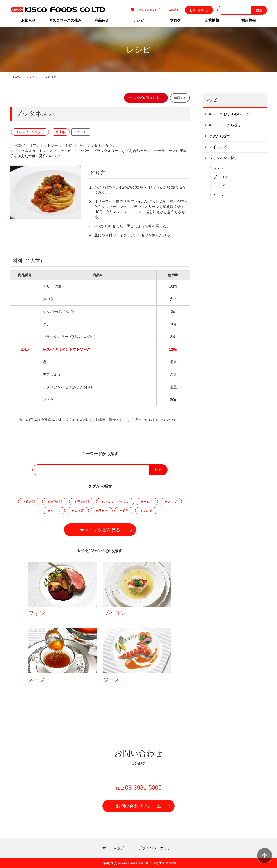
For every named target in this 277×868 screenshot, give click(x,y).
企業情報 (212, 20)
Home (17, 77)
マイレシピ (218, 147)
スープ (37, 679)
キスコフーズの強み (65, 20)
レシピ (138, 20)
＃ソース (54, 511)
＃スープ (171, 502)
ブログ (175, 20)
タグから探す (220, 136)
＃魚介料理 (55, 502)
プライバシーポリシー (157, 848)
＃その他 (146, 511)
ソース (81, 132)
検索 (158, 470)
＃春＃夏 (78, 511)
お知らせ (28, 20)
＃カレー (147, 502)
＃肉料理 (29, 502)
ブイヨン (115, 613)
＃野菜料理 (82, 502)
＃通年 (60, 132)
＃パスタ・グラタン (30, 132)
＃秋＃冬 (102, 511)
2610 (25, 349)
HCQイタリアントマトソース (67, 349)
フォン (37, 613)
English (175, 9)
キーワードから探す (225, 125)
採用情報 (249, 20)
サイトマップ (113, 848)
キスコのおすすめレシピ (229, 114)
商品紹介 (102, 20)
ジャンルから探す (223, 158)
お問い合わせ (199, 10)
